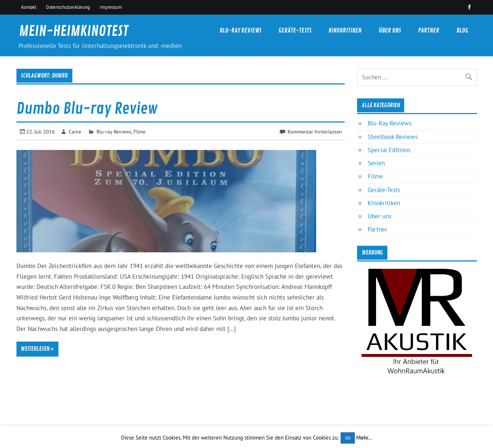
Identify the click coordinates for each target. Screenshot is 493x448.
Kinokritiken (345, 31)
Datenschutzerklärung (68, 7)
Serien (376, 163)
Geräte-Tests (295, 31)
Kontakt (29, 7)
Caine (75, 131)
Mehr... (364, 438)
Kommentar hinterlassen (315, 131)
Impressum (111, 7)
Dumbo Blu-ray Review (87, 109)
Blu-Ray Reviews (240, 31)
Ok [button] (348, 438)
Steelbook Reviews (393, 137)
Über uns (390, 31)
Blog (462, 31)
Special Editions (389, 150)
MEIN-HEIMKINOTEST (74, 31)
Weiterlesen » (37, 349)
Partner (429, 31)
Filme (139, 131)
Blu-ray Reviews (114, 131)
